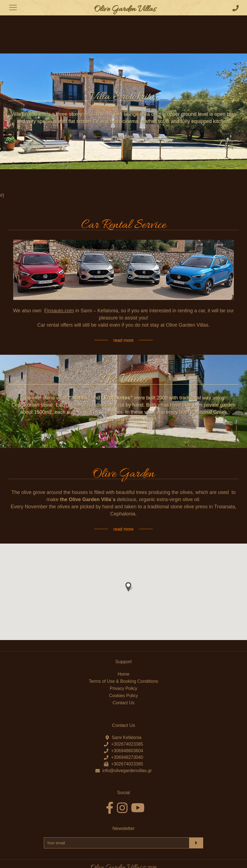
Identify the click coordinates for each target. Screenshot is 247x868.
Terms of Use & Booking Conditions (123, 655)
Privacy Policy (123, 662)
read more (124, 110)
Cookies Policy (124, 669)
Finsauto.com (59, 284)
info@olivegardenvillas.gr (127, 744)
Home (124, 648)
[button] (128, 560)
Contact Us (123, 676)
